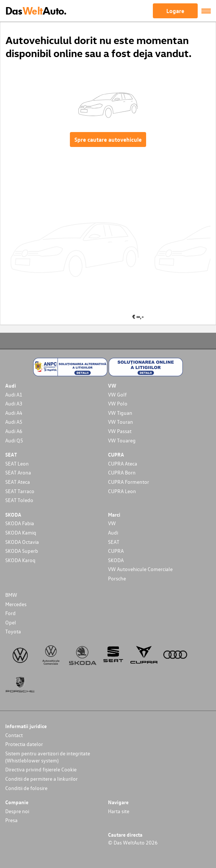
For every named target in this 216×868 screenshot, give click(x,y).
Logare (175, 11)
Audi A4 (14, 413)
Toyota (13, 631)
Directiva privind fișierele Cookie (41, 769)
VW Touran (121, 422)
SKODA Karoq (20, 560)
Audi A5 (14, 422)
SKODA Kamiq (21, 532)
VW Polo (118, 403)
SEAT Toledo (19, 500)
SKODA (116, 560)
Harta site (119, 811)
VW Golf (117, 394)
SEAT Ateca (18, 482)
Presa (11, 820)
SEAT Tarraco (20, 491)
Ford (10, 613)
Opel (11, 622)
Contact (14, 735)
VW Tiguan (120, 413)
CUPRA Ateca (123, 463)
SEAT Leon (17, 463)
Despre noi (17, 811)
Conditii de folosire (26, 788)
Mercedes (16, 604)
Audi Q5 (14, 440)
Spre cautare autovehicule (108, 140)
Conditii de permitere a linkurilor (41, 779)
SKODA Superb (22, 551)
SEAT (114, 542)
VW (112, 523)
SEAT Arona (18, 472)
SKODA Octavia (22, 542)
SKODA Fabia (20, 523)
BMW (11, 595)
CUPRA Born (122, 472)
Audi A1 (14, 394)
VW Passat (120, 431)
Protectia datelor (24, 744)
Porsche (117, 578)
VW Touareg (122, 440)
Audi (113, 532)
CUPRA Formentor (129, 482)
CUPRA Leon (122, 491)
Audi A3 (14, 403)
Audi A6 (14, 431)
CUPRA (116, 551)
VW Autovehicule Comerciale (140, 569)
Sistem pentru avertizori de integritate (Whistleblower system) (48, 757)
